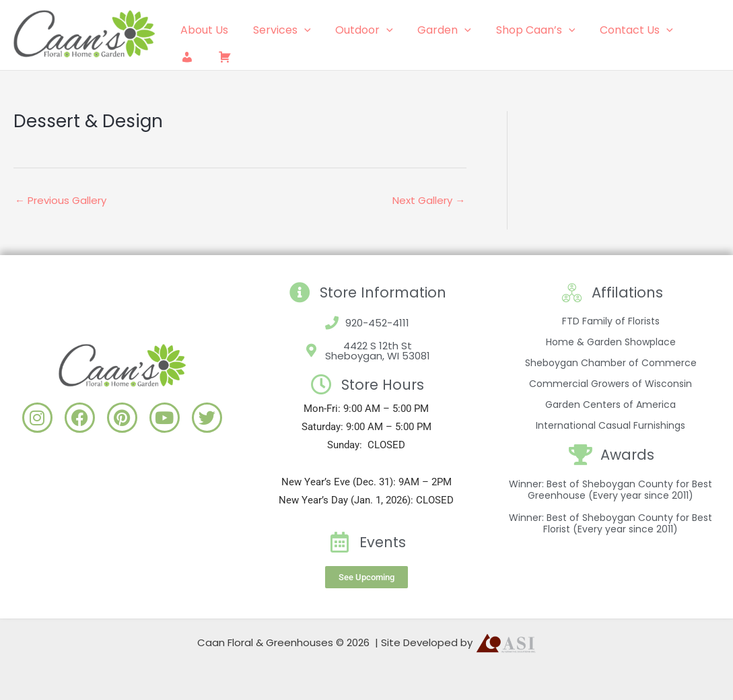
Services (277, 30)
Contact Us (619, 30)
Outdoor (357, 30)
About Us (203, 30)
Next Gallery (429, 200)
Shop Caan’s (522, 30)
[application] (300, 30)
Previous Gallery (61, 200)
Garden (433, 30)
